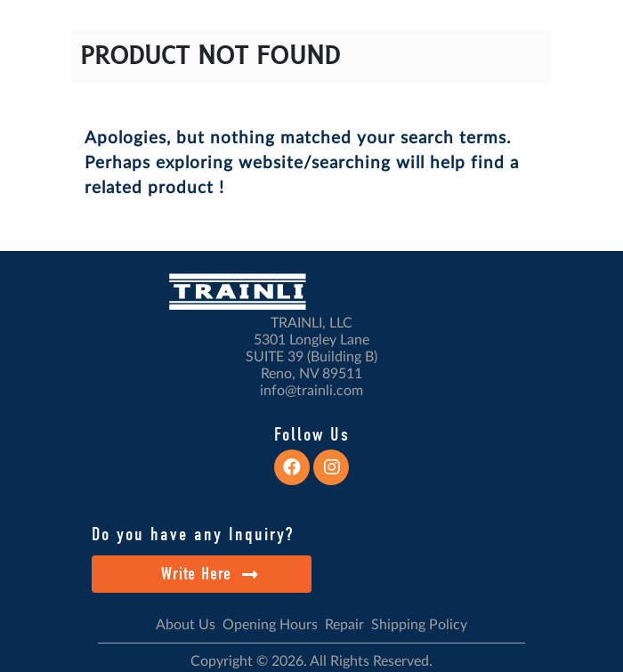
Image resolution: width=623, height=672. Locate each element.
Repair (344, 625)
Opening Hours (270, 625)
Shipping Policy (419, 625)
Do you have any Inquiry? (193, 534)
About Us (186, 625)
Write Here (210, 574)
